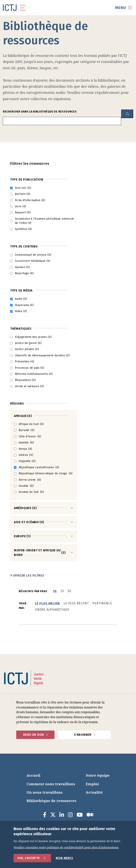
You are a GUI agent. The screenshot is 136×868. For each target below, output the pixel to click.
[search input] (62, 121)
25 (62, 591)
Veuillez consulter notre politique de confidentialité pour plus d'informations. (66, 848)
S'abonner (83, 735)
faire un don (34, 735)
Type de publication (27, 179)
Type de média (21, 290)
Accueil (33, 775)
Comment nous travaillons (51, 784)
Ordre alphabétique (52, 610)
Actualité (94, 792)
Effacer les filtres (27, 575)
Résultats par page (33, 591)
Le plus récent (76, 603)
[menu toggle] (124, 8)
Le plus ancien (47, 603)
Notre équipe (98, 775)
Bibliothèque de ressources (51, 801)
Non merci (64, 858)
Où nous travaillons (45, 792)
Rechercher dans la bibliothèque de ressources (40, 112)
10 (55, 591)
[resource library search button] (127, 114)
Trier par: (23, 606)
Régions (17, 403)
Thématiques (21, 329)
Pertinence (102, 603)
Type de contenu (24, 246)
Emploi (92, 784)
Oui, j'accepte (29, 858)
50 (69, 591)
